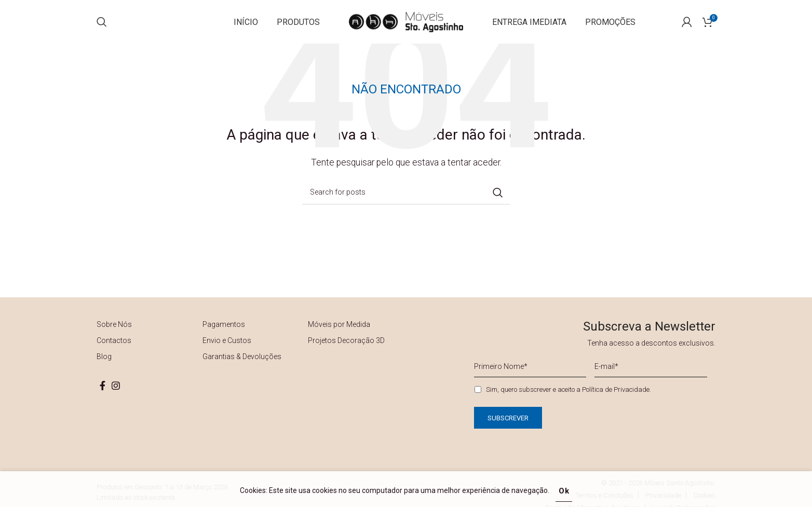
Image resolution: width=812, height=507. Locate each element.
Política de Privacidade (616, 399)
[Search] (102, 27)
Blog (104, 367)
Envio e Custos (227, 351)
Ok (564, 491)
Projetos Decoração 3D (346, 351)
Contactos (114, 351)
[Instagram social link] (116, 396)
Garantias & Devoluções (242, 367)
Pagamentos (224, 335)
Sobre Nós (114, 335)
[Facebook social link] (103, 396)
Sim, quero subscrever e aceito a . (569, 399)
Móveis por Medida (339, 335)
